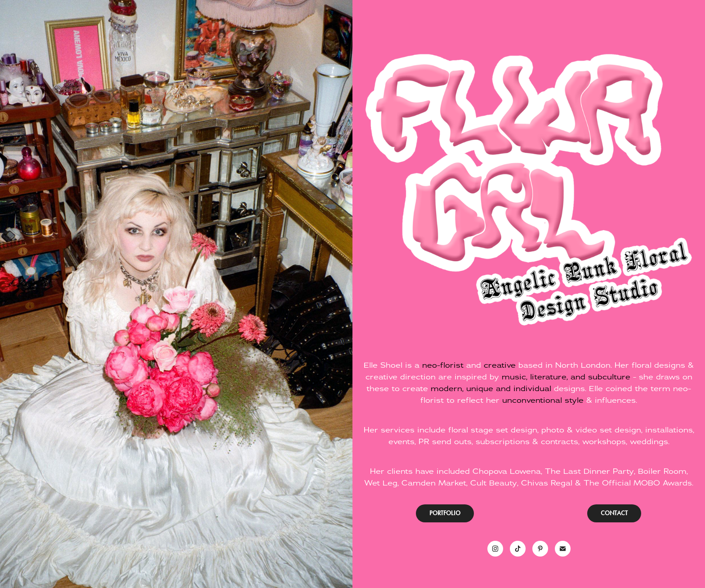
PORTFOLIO (445, 513)
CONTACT (614, 513)
